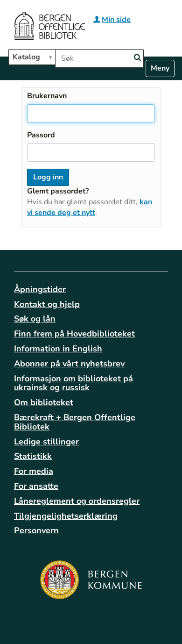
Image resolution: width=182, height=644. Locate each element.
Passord (41, 135)
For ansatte (36, 486)
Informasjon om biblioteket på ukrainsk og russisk (73, 383)
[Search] (137, 58)
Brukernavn (47, 96)
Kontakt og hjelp (47, 304)
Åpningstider (40, 289)
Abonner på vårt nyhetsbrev (69, 364)
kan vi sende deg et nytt (90, 207)
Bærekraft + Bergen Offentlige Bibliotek (75, 422)
